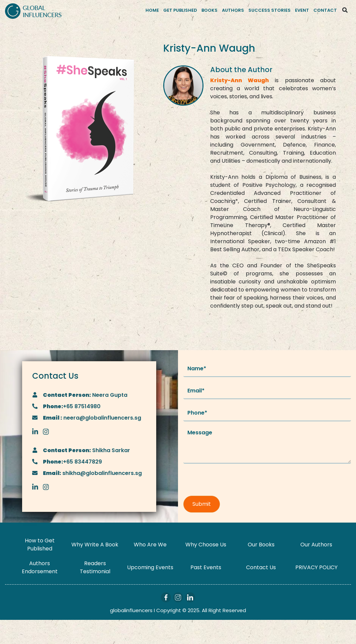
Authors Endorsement (40, 567)
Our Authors (316, 545)
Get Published (180, 10)
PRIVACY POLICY (316, 567)
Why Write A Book (95, 545)
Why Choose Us (206, 545)
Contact (325, 10)
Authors (233, 10)
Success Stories (270, 10)
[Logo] (33, 10)
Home (152, 10)
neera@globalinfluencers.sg (102, 418)
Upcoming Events (150, 567)
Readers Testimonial (95, 567)
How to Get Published (40, 545)
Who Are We (150, 545)
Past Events (206, 567)
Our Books (261, 545)
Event (302, 10)
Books (210, 10)
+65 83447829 (82, 462)
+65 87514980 (82, 406)
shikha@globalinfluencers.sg (101, 473)
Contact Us (261, 567)
